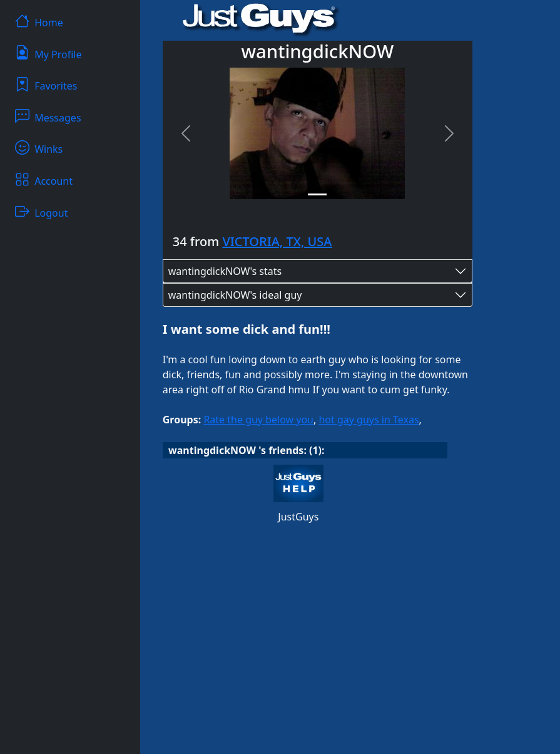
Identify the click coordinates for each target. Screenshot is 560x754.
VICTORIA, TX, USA (277, 241)
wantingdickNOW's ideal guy (235, 295)
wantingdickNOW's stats (225, 271)
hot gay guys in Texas (369, 420)
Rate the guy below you (258, 420)
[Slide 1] (317, 194)
